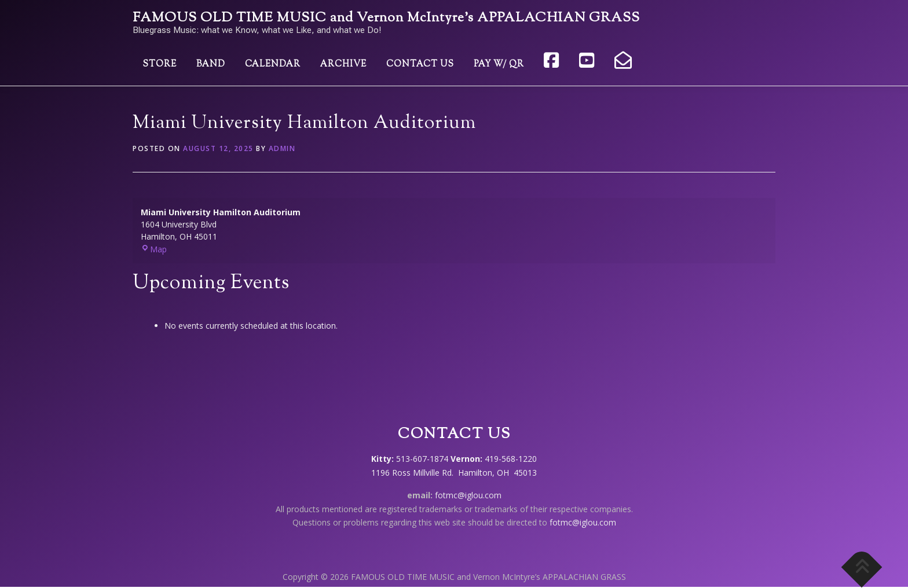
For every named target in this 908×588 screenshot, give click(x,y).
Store (160, 65)
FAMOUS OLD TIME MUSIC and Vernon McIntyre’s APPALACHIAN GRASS (386, 18)
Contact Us (420, 65)
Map (154, 249)
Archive (343, 65)
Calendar (273, 65)
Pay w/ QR (499, 65)
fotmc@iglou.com (468, 495)
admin (282, 148)
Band (211, 65)
